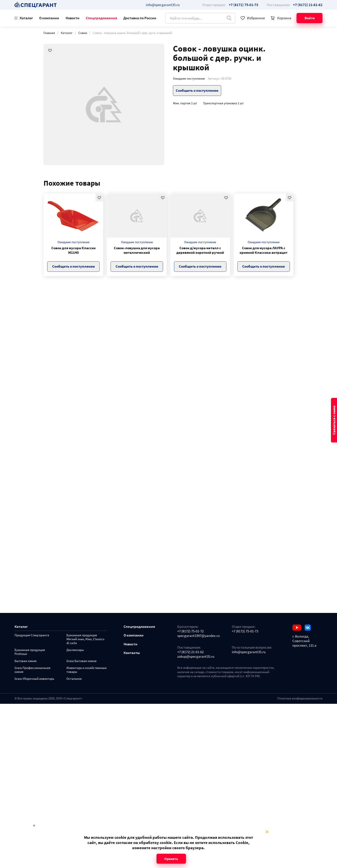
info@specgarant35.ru (163, 5)
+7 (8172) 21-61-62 (190, 652)
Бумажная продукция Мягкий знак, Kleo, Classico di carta (85, 639)
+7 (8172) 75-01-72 (190, 631)
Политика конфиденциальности (300, 698)
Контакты (132, 653)
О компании (49, 18)
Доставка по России (140, 18)
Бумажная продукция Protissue (30, 652)
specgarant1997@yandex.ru (198, 636)
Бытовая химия (26, 661)
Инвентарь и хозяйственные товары (86, 670)
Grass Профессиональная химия (32, 670)
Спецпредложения (101, 18)
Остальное (74, 679)
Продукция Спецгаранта (32, 635)
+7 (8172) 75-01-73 (245, 631)
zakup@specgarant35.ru (196, 657)
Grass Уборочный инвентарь (34, 679)
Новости (73, 18)
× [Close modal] (267, 832)
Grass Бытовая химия (81, 661)
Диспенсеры (75, 650)
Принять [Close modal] (171, 859)
